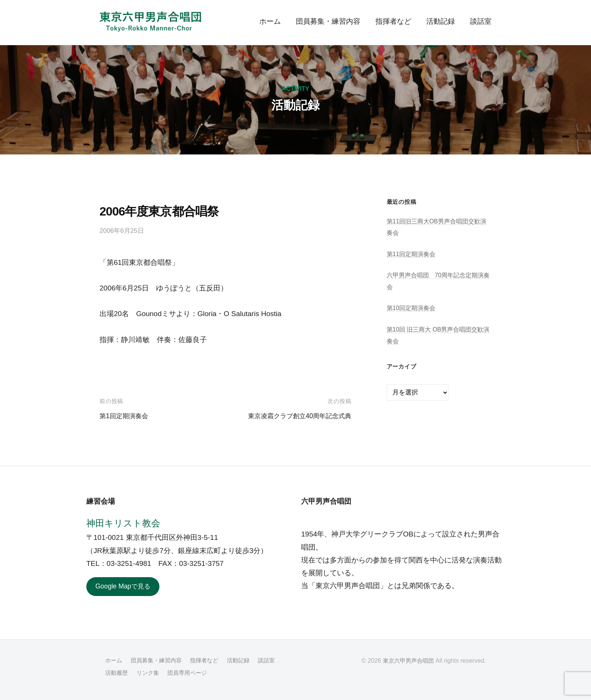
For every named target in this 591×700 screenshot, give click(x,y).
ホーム (270, 21)
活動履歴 (144, 673)
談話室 (481, 21)
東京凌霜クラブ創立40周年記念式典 (294, 416)
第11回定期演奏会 (413, 254)
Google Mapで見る (126, 587)
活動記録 (441, 21)
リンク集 (176, 673)
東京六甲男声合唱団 (407, 662)
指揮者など (393, 21)
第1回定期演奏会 (127, 416)
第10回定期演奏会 (413, 308)
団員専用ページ (218, 673)
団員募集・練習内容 (328, 21)
